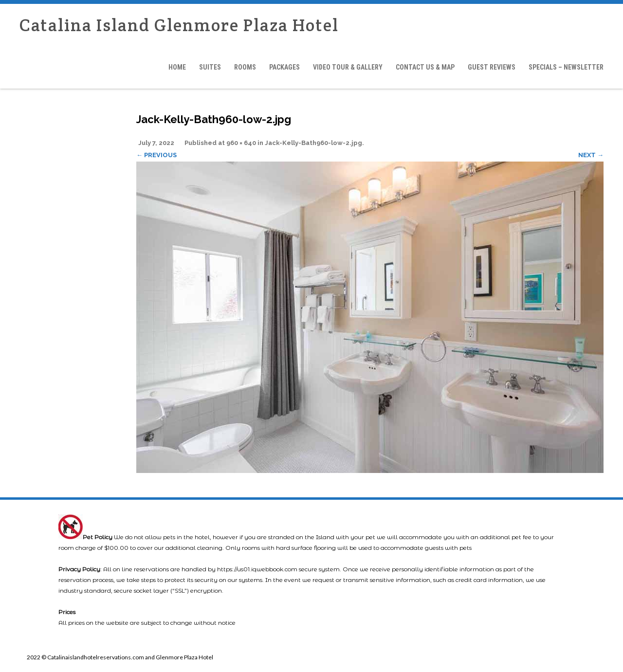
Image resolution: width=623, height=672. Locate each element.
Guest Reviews (492, 67)
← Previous (156, 155)
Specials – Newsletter (566, 67)
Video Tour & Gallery (348, 67)
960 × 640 (241, 143)
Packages (284, 67)
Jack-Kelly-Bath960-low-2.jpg (313, 143)
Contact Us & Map (425, 67)
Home (177, 67)
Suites (210, 67)
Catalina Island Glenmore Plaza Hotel (179, 25)
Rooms (245, 67)
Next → (591, 155)
